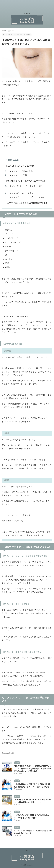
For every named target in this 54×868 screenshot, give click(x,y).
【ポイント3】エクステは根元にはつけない (26, 197)
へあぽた (27, 851)
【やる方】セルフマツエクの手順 (20, 166)
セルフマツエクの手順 (17, 175)
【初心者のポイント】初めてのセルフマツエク (25, 181)
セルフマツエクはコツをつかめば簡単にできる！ (26, 203)
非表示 (16, 160)
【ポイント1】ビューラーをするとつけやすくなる (27, 188)
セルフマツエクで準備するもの (21, 171)
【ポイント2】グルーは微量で (21, 193)
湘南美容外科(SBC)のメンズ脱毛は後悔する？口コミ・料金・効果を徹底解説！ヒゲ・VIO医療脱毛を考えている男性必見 (33, 769)
